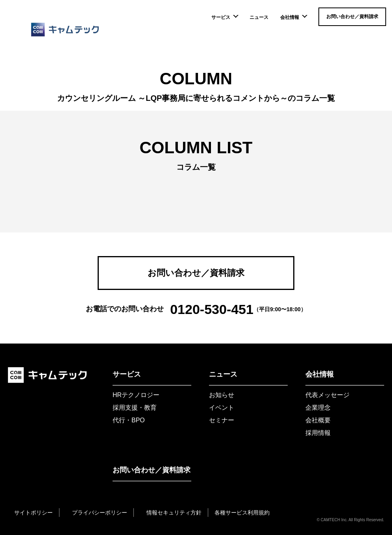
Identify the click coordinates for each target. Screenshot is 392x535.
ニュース (259, 17)
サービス (225, 18)
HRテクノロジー (136, 395)
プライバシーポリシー (100, 513)
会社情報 (293, 18)
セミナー (222, 420)
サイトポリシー (33, 513)
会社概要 (318, 420)
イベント (222, 408)
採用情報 (318, 433)
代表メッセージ (327, 395)
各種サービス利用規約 (242, 513)
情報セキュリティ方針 (174, 513)
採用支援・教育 (135, 408)
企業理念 (318, 408)
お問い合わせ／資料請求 (352, 17)
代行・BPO (129, 420)
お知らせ (222, 395)
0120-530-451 (212, 309)
